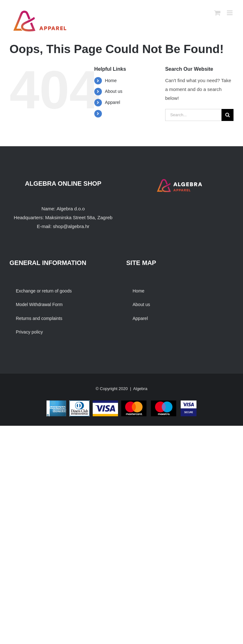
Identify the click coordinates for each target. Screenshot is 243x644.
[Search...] (193, 115)
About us (113, 91)
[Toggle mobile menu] (230, 13)
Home (111, 81)
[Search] (227, 115)
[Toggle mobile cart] (217, 13)
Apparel (112, 102)
